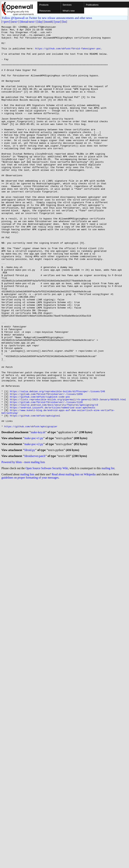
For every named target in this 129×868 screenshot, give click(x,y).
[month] (49, 22)
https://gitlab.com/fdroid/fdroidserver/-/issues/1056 (46, 468)
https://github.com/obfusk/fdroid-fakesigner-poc (68, 53)
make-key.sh (38, 513)
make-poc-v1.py (34, 520)
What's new (69, 11)
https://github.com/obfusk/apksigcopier (31, 507)
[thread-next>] (28, 22)
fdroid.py (30, 533)
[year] (57, 22)
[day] (40, 22)
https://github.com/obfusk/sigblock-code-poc (40, 471)
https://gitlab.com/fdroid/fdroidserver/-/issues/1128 (46, 478)
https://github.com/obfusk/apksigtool (35, 494)
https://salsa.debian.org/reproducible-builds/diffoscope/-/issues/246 (57, 465)
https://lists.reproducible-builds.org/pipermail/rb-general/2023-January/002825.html (68, 474)
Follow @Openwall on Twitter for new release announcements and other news (47, 18)
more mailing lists (35, 545)
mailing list (108, 551)
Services (67, 5)
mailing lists (27, 557)
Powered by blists (12, 545)
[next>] (15, 22)
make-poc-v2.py (34, 526)
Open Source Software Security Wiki (47, 551)
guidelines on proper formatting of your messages (30, 561)
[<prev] (6, 22)
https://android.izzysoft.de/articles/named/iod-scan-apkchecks (53, 484)
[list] (64, 22)
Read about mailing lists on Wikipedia (74, 557)
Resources (45, 11)
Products (44, 5)
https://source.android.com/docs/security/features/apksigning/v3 (54, 481)
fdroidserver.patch (35, 539)
